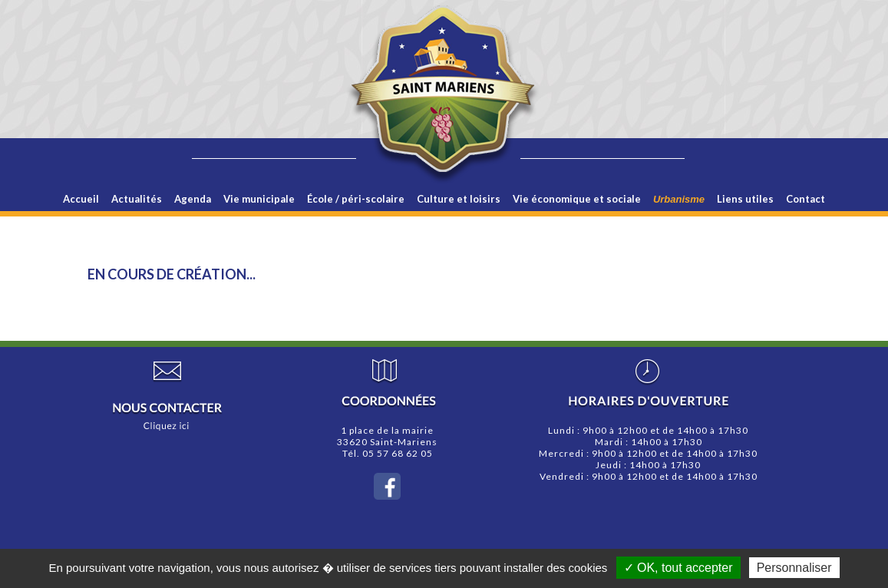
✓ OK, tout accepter (678, 568)
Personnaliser (794, 568)
